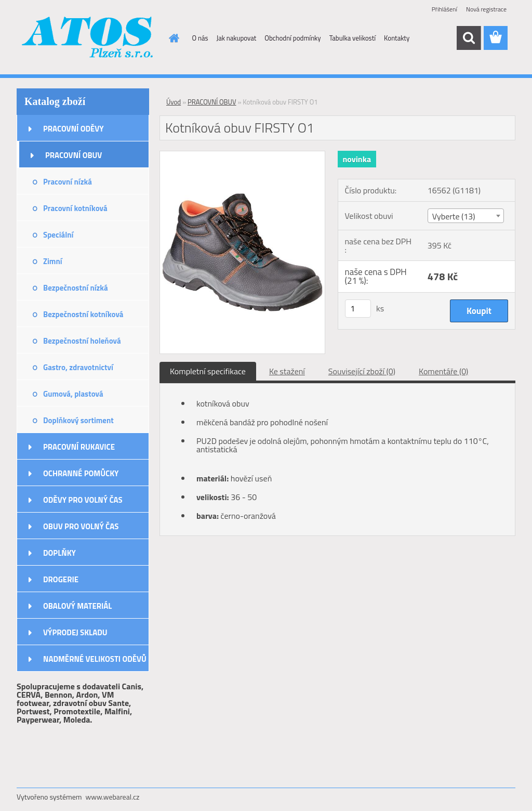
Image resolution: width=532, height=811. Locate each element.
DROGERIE (61, 579)
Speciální (58, 235)
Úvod (174, 102)
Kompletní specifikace (208, 371)
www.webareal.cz (113, 797)
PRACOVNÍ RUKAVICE (79, 447)
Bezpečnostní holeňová (82, 341)
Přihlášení (444, 9)
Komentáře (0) (443, 371)
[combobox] (466, 216)
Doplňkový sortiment (78, 420)
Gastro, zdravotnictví (78, 367)
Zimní (53, 261)
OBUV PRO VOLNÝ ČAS (81, 526)
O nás (200, 38)
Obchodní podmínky (292, 38)
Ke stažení (287, 371)
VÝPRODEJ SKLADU (75, 632)
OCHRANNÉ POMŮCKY (81, 473)
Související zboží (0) (362, 371)
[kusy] (358, 309)
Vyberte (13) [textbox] (454, 216)
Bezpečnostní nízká (76, 288)
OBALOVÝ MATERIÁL (77, 606)
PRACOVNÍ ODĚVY (74, 129)
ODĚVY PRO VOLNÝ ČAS (83, 500)
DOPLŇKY (59, 553)
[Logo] (88, 38)
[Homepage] (172, 38)
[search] (469, 38)
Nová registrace (486, 9)
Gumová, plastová (73, 394)
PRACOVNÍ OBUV (74, 155)
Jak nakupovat (237, 38)
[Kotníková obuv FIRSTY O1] (242, 155)
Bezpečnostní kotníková (83, 314)
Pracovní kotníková (75, 208)
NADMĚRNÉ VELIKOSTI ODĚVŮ (95, 659)
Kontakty (397, 38)
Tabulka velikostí (353, 38)
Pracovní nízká (68, 182)
